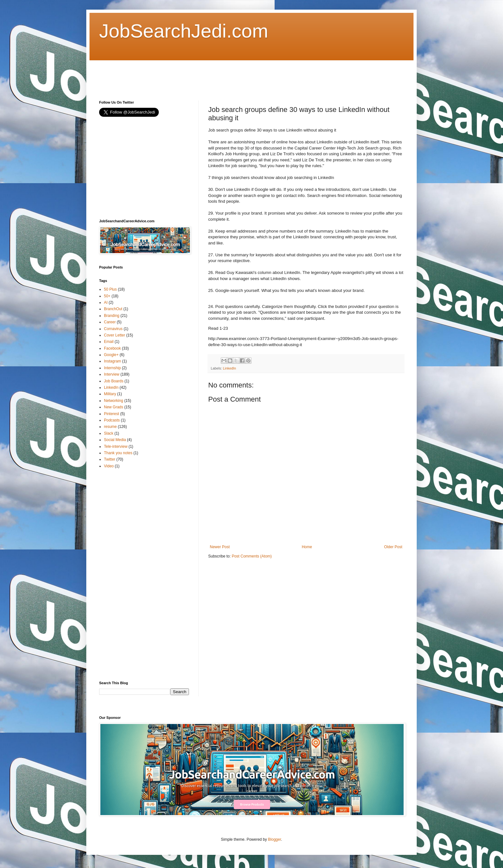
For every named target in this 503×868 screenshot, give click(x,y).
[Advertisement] (216, 75)
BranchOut (113, 309)
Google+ (111, 355)
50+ (107, 296)
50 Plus (110, 289)
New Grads (114, 407)
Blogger (274, 839)
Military (110, 394)
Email (109, 342)
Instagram (112, 361)
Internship (112, 368)
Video (109, 466)
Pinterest (111, 414)
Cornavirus (113, 329)
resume (110, 427)
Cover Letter (115, 335)
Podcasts (112, 420)
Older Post (393, 547)
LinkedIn (230, 368)
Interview (112, 374)
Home (307, 547)
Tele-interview (116, 447)
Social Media (115, 440)
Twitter (110, 459)
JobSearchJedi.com (184, 31)
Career (110, 322)
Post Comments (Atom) (252, 556)
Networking (114, 401)
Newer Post (220, 547)
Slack (109, 433)
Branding (112, 316)
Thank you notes (118, 453)
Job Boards (114, 381)
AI (106, 302)
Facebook (112, 348)
